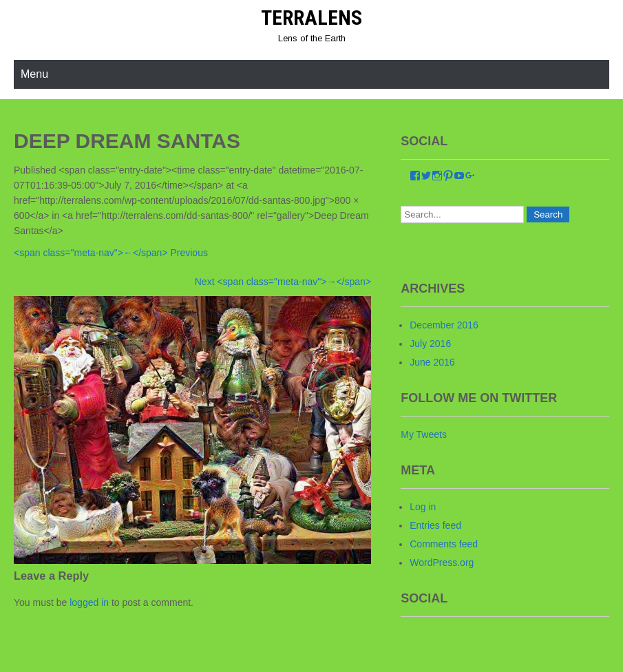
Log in (423, 507)
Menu (34, 74)
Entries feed (435, 525)
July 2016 (430, 344)
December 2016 (444, 325)
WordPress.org (442, 563)
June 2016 (432, 362)
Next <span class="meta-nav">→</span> (283, 282)
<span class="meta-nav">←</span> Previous (111, 253)
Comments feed (444, 544)
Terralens (311, 18)
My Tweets (424, 434)
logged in (89, 602)
